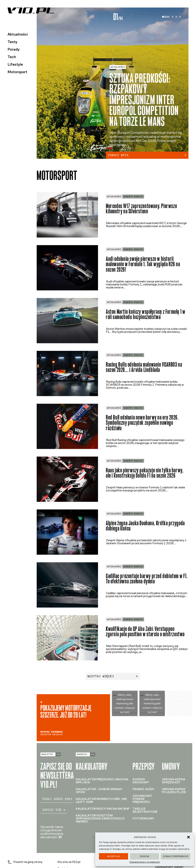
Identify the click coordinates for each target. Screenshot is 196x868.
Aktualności (18, 34)
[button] (188, 837)
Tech (12, 57)
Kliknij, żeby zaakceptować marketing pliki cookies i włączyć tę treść (125, 703)
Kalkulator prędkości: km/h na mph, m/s (102, 781)
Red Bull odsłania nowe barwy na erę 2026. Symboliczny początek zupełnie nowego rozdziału (142, 423)
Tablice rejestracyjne (145, 810)
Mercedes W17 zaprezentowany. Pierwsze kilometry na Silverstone (141, 209)
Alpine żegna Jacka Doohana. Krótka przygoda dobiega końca (145, 526)
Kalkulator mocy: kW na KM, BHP (103, 809)
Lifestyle (15, 64)
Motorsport (17, 72)
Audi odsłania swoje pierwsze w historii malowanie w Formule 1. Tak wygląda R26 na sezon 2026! (143, 264)
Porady (14, 49)
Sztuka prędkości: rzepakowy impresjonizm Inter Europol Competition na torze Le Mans (144, 100)
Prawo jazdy (143, 789)
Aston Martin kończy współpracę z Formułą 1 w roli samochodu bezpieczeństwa (146, 314)
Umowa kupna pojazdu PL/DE (174, 791)
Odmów (144, 856)
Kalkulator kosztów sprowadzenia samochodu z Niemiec (100, 818)
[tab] (166, 17)
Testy (12, 42)
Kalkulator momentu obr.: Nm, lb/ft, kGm (102, 800)
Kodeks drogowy (141, 781)
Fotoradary (143, 818)
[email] (57, 799)
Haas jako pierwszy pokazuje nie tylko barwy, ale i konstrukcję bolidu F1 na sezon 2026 (145, 473)
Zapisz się (54, 810)
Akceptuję (113, 856)
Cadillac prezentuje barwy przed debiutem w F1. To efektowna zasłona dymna (147, 579)
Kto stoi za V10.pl (69, 862)
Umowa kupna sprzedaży (174, 781)
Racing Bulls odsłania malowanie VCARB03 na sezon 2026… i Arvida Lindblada (144, 367)
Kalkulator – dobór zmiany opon (99, 791)
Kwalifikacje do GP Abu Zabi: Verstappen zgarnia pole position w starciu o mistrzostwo (145, 632)
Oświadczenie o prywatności (145, 862)
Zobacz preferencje (176, 856)
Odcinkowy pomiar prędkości (142, 799)
